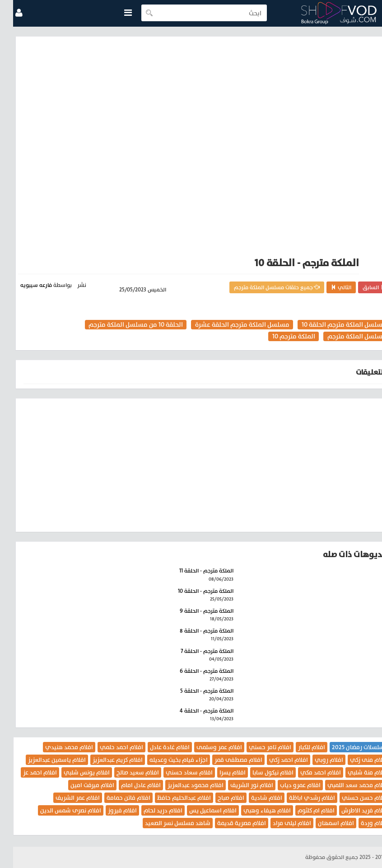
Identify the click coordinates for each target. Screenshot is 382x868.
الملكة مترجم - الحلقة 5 (194, 691)
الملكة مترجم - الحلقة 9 (193, 611)
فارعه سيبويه (23, 285)
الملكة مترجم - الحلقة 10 (193, 591)
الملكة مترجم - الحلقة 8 (193, 631)
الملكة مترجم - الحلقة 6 (193, 671)
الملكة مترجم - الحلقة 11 (193, 571)
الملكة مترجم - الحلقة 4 (193, 711)
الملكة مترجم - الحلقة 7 (194, 651)
